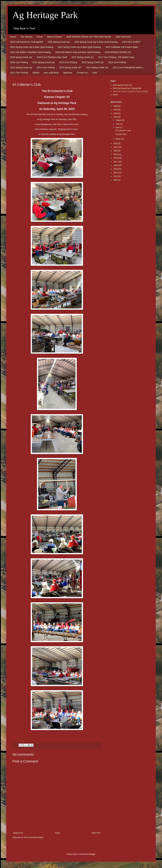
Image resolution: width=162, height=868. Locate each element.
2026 (116, 106)
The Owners (26, 37)
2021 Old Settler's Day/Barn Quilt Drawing (30, 52)
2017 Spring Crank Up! (83, 57)
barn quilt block (51, 73)
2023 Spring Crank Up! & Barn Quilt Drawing (32, 47)
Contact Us (82, 73)
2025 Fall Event (123, 37)
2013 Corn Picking (46, 67)
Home (13, 37)
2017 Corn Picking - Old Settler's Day (116, 57)
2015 (116, 169)
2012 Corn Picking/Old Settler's (128, 67)
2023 (116, 117)
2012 (116, 180)
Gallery (36, 73)
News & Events (54, 37)
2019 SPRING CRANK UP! (118, 52)
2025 (116, 110)
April (118, 127)
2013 (116, 176)
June (118, 124)
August (119, 120)
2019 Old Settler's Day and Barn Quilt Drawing (78, 52)
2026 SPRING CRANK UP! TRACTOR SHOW (89, 37)
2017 (116, 162)
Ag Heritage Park (45, 15)
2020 (116, 151)
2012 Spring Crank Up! (97, 67)
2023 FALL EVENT (131, 42)
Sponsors (68, 73)
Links (95, 73)
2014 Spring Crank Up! (21, 67)
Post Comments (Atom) (34, 837)
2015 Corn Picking (68, 62)
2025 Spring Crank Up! (59, 42)
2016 (116, 165)
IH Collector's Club (123, 131)
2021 (116, 147)
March (119, 139)
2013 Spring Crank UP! (70, 67)
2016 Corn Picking (19, 62)
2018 (116, 158)
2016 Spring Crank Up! (43, 62)
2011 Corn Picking (19, 73)
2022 (116, 144)
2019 (116, 154)
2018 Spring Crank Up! (21, 57)
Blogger (92, 854)
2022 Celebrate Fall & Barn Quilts (122, 47)
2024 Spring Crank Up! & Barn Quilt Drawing (96, 42)
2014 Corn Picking (117, 62)
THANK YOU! (121, 134)
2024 (116, 113)
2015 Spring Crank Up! (93, 62)
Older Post (96, 833)
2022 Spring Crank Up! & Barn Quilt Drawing (79, 47)
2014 (116, 173)
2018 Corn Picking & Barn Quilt (52, 57)
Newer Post (18, 833)
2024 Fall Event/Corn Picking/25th (27, 42)
